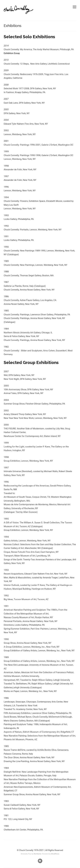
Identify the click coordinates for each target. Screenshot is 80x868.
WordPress (55, 854)
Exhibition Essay (12, 53)
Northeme (38, 854)
